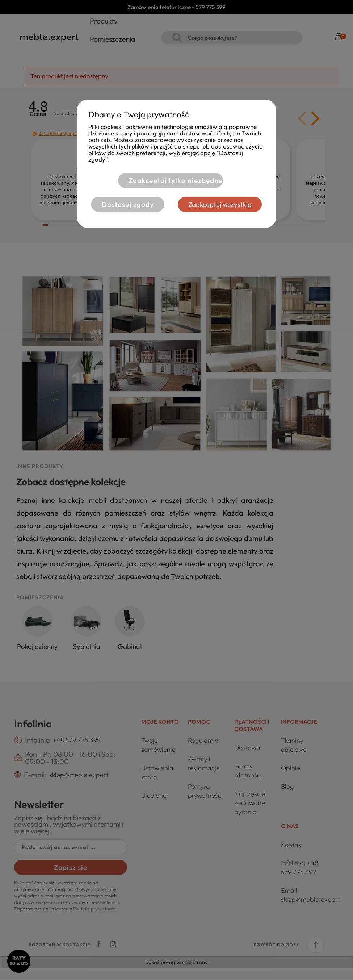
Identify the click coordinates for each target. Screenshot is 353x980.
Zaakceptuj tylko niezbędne (173, 180)
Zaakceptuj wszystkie (223, 204)
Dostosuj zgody (125, 204)
